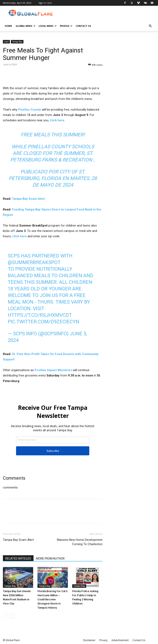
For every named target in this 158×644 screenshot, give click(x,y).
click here (57, 120)
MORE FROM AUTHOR (50, 559)
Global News (26, 26)
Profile (66, 26)
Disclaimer (89, 640)
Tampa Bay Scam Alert (28, 199)
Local (6, 42)
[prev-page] (5, 616)
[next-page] (12, 616)
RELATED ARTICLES (18, 559)
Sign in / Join (45, 3)
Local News (48, 26)
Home (8, 26)
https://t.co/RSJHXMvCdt (40, 315)
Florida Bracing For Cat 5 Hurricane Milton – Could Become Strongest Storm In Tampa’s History (52, 599)
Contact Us (83, 26)
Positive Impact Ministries (53, 370)
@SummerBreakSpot (34, 262)
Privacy (103, 640)
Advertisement (120, 640)
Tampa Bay (17, 42)
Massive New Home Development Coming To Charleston (80, 542)
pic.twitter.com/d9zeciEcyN (44, 322)
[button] (150, 26)
